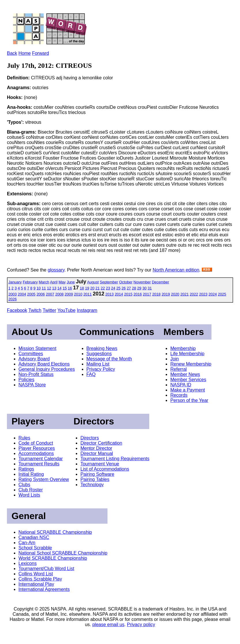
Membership (183, 348)
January (15, 282)
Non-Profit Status (36, 374)
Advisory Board (34, 359)
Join (174, 359)
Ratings (26, 469)
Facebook (17, 310)
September (109, 282)
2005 (31, 294)
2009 (69, 294)
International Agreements (44, 589)
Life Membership (187, 354)
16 (70, 288)
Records (179, 395)
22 (103, 288)
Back (12, 53)
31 (150, 288)
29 (139, 288)
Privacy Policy (101, 369)
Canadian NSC (34, 537)
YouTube (66, 310)
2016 (138, 294)
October (126, 282)
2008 (59, 294)
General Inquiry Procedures (47, 369)
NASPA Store (32, 385)
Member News (185, 374)
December (160, 282)
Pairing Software (97, 474)
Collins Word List (36, 574)
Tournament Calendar (41, 459)
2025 (222, 294)
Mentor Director (96, 448)
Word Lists (29, 495)
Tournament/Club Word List (46, 569)
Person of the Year (189, 400)
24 (113, 288)
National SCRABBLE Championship (55, 532)
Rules (24, 438)
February (30, 282)
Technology (92, 485)
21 (97, 288)
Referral (178, 369)
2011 (87, 294)
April (54, 282)
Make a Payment (188, 390)
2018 (156, 294)
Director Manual (97, 453)
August (93, 282)
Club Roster (31, 490)
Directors (90, 438)
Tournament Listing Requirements (115, 459)
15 (65, 288)
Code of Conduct (36, 443)
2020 (175, 294)
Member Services (188, 380)
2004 (22, 294)
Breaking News (102, 348)
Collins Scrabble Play (40, 579)
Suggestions (99, 354)
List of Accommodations (105, 469)
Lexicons (28, 563)
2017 (147, 294)
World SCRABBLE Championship (53, 558)
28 (134, 288)
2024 (213, 294)
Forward (40, 53)
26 (124, 288)
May (62, 282)
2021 (185, 294)
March (44, 282)
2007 (50, 294)
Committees (31, 354)
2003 (13, 294)
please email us (108, 625)
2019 (166, 294)
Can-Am (27, 543)
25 (118, 288)
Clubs (24, 485)
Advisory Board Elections (44, 364)
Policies (26, 380)
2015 (128, 294)
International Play (36, 584)
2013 (110, 294)
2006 (41, 294)
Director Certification (101, 443)
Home (25, 53)
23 (108, 288)
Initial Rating (31, 474)
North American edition (176, 270)
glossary (56, 270)
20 (92, 288)
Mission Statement (37, 348)
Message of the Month (109, 359)
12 (49, 288)
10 (39, 288)
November (142, 282)
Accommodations (36, 453)
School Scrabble (35, 548)
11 (44, 288)
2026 (13, 299)
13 (54, 288)
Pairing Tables (95, 479)
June (71, 282)
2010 (78, 294)
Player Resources (37, 448)
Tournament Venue (100, 464)
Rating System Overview (44, 479)
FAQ (91, 374)
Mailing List (98, 364)
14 (59, 288)
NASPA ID (181, 385)
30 (144, 288)
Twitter (49, 310)
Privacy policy (141, 625)
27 (129, 288)
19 (87, 288)
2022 (194, 294)
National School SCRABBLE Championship (63, 553)
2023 (203, 294)
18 (82, 288)
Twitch (35, 310)
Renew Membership (191, 364)
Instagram (87, 310)
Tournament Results (39, 464)
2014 (119, 294)
